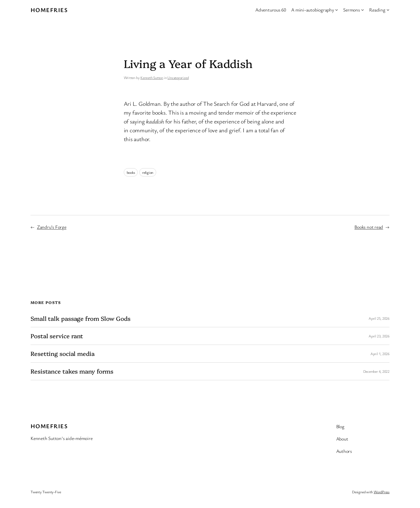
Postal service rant (57, 336)
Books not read (369, 227)
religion (148, 172)
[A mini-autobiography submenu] (337, 10)
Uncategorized (178, 78)
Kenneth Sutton (152, 78)
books (131, 172)
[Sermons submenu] (363, 10)
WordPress (382, 492)
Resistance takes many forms (72, 371)
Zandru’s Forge (52, 227)
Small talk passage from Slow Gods (80, 319)
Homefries (49, 10)
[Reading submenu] (388, 10)
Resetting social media (63, 354)
